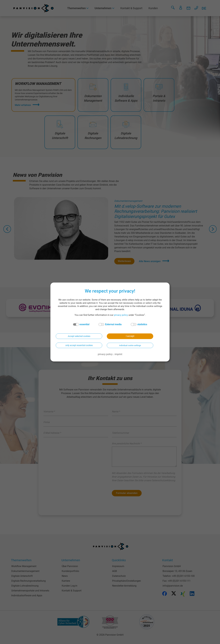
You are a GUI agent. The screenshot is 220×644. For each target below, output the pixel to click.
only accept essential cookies (79, 345)
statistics (139, 324)
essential (81, 324)
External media (110, 324)
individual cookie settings (130, 345)
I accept (130, 336)
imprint (118, 354)
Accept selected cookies (79, 336)
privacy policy (121, 315)
